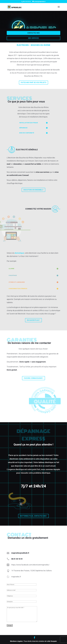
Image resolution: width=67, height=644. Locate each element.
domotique (19, 253)
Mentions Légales (16, 641)
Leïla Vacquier (52, 641)
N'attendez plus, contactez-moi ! (33, 516)
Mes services (33, 38)
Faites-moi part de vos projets (33, 83)
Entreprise (8, 599)
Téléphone (8, 594)
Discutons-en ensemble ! (33, 190)
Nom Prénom (8, 582)
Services (19, 98)
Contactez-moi (33, 33)
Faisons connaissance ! (33, 378)
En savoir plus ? (33, 320)
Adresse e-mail (8, 588)
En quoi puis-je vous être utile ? (9, 605)
